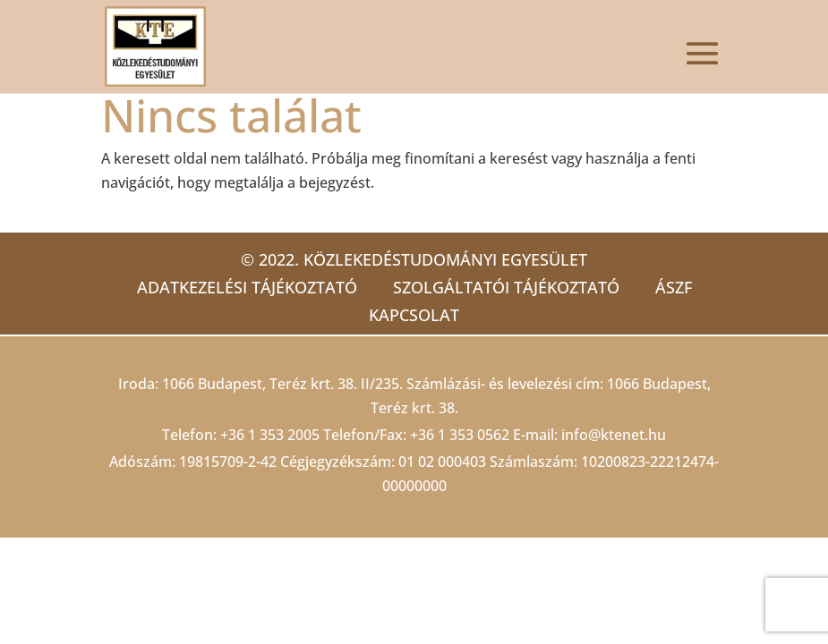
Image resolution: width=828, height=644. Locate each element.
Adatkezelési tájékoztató (247, 287)
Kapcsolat (414, 315)
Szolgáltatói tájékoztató (506, 287)
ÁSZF (674, 287)
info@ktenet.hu (614, 435)
